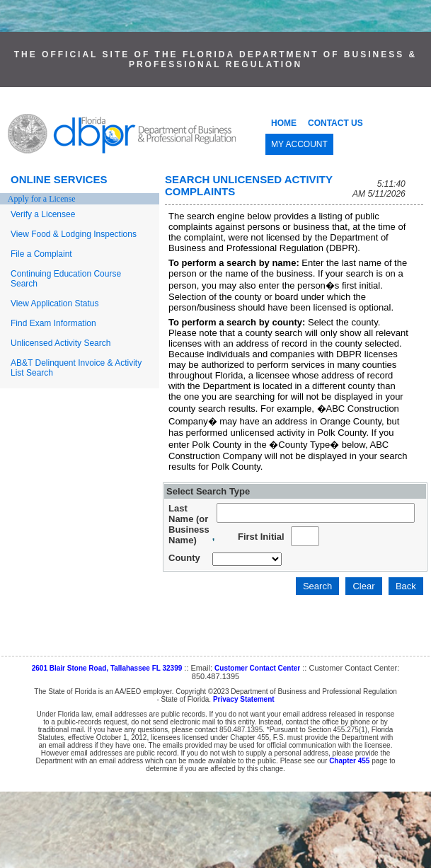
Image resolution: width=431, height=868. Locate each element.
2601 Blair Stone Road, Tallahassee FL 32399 (107, 668)
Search (317, 586)
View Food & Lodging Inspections (74, 234)
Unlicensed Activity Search (61, 343)
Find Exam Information (53, 323)
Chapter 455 (349, 761)
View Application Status (55, 303)
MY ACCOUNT (299, 144)
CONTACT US (335, 123)
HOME (284, 123)
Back (406, 586)
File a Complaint (41, 254)
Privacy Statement (244, 699)
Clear (363, 586)
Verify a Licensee (43, 214)
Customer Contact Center (257, 668)
